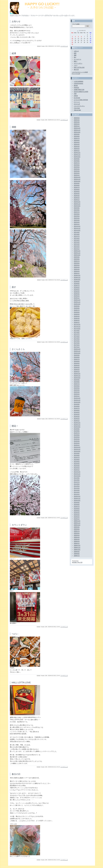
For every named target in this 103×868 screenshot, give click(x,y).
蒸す (14, 287)
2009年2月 (77, 541)
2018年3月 (77, 318)
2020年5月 (77, 265)
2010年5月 (77, 511)
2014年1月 (77, 421)
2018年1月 (77, 322)
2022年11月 (77, 204)
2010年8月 (77, 505)
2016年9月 (77, 355)
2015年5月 (77, 388)
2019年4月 (77, 292)
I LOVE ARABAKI (79, 81)
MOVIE (76, 86)
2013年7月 (77, 433)
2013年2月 (77, 443)
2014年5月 (77, 412)
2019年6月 (77, 288)
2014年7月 (77, 408)
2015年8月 (77, 382)
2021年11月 (77, 228)
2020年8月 (77, 259)
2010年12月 (77, 496)
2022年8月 (77, 210)
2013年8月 (77, 431)
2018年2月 (77, 320)
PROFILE (76, 88)
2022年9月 (77, 208)
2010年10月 (77, 500)
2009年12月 (77, 521)
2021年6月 (77, 239)
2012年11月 (77, 449)
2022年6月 (77, 214)
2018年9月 (77, 306)
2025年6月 (77, 140)
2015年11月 (77, 376)
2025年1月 (77, 151)
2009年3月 (77, 539)
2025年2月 (77, 149)
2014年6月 (77, 410)
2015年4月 (77, 390)
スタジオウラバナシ (79, 106)
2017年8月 (77, 333)
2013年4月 (77, 439)
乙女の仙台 (77, 108)
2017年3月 (77, 343)
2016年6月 (77, 361)
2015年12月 (77, 374)
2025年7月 (77, 138)
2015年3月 (77, 392)
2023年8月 (77, 185)
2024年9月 (77, 159)
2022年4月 (77, 218)
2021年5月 (77, 241)
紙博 (14, 53)
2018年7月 (77, 310)
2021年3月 (77, 245)
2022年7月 (77, 212)
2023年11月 (77, 179)
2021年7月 (77, 237)
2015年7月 (77, 384)
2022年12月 (77, 202)
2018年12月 (77, 300)
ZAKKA (76, 96)
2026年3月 (77, 122)
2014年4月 (77, 415)
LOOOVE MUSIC (79, 83)
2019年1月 (77, 298)
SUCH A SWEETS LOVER (81, 92)
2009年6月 (77, 533)
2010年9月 (77, 502)
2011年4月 (77, 488)
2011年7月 (77, 482)
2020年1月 (77, 273)
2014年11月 (77, 400)
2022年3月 (77, 220)
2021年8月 (77, 234)
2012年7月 (77, 457)
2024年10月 (77, 157)
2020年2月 (77, 271)
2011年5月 (77, 486)
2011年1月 (77, 494)
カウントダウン (19, 525)
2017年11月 (77, 327)
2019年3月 (77, 294)
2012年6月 (77, 460)
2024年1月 (77, 175)
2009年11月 (77, 523)
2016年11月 (77, 351)
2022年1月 (77, 224)
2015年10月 (77, 378)
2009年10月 (77, 525)
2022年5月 (77, 216)
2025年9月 (77, 134)
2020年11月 (77, 253)
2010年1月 (77, 519)
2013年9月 (77, 429)
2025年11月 (77, 130)
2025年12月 (77, 128)
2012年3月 (77, 466)
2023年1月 (77, 200)
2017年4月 (77, 341)
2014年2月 (77, 419)
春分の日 (16, 774)
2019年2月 (77, 296)
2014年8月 (77, 406)
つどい (15, 634)
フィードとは (76, 74)
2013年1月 (77, 445)
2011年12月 (77, 472)
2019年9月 (77, 282)
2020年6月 (77, 263)
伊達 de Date (77, 110)
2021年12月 (77, 226)
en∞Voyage (77, 98)
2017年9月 (77, 331)
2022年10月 (77, 206)
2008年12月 (77, 545)
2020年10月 (77, 255)
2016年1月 (77, 372)
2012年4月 (77, 464)
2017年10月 (77, 329)
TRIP (75, 94)
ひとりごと (77, 102)
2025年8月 (77, 136)
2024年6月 (77, 165)
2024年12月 (77, 153)
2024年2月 (77, 173)
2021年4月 (77, 243)
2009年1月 (77, 543)
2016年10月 (77, 353)
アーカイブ (75, 115)
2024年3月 (77, 171)
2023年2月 (77, 198)
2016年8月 (77, 357)
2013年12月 (77, 423)
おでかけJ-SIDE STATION (81, 100)
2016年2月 (77, 369)
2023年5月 (77, 192)
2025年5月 (77, 142)
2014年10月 (77, 402)
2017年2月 (77, 345)
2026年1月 (77, 126)
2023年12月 (77, 177)
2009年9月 (77, 527)
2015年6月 (77, 386)
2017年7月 (77, 335)
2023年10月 (77, 181)
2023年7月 (77, 187)
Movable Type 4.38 (77, 562)
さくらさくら (18, 349)
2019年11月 (77, 277)
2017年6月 (77, 337)
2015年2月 (77, 394)
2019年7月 (77, 286)
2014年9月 (77, 404)
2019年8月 (77, 284)
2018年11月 (77, 302)
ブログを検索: (76, 24)
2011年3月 (77, 490)
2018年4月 (77, 316)
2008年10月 (77, 550)
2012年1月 (77, 470)
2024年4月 (77, 169)
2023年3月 (77, 196)
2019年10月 (77, 279)
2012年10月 (77, 451)
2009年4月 (77, 537)
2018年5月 (77, 314)
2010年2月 (77, 517)
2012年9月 (77, 453)
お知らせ (16, 21)
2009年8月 (77, 529)
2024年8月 (77, 161)
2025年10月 (77, 132)
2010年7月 (77, 507)
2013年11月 (77, 425)
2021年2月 (77, 247)
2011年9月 (77, 478)
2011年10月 (77, 476)
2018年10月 (77, 304)
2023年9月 (77, 183)
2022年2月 (77, 222)
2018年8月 (77, 308)
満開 (14, 127)
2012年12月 (77, 447)
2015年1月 (77, 396)
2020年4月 (77, 267)
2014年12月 (77, 398)
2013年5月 (77, 437)
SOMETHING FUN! (79, 90)
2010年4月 (77, 513)
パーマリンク (64, 46)
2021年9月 (77, 232)
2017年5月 (77, 339)
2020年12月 (77, 251)
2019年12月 (77, 275)
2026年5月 (77, 118)
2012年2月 (77, 468)
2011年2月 (77, 492)
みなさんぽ (77, 104)
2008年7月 (77, 556)
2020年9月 (77, 257)
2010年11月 (77, 498)
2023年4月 (77, 194)
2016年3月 (77, 367)
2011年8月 (77, 480)
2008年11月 (77, 547)
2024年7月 (77, 163)
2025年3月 (77, 147)
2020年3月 (77, 269)
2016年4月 (77, 365)
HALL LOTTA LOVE (21, 683)
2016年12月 (77, 349)
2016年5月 (77, 363)
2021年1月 (77, 249)
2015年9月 (77, 380)
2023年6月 (77, 189)
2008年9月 (77, 552)
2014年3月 (77, 417)
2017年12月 (77, 324)
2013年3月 (77, 441)
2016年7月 (77, 359)
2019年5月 (77, 290)
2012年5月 (77, 462)
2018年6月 (77, 312)
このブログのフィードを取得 (80, 72)
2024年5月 (77, 167)
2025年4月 (77, 144)
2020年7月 (77, 261)
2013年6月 (77, 435)
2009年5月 (77, 535)
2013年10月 (77, 427)
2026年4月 (77, 120)
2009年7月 (77, 531)
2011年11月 (77, 474)
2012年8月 (77, 455)
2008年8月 (77, 554)
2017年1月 (77, 347)
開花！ (15, 426)
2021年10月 (77, 230)
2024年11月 (77, 155)
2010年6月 (77, 509)
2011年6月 (77, 484)
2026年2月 (77, 124)
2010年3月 (77, 515)
